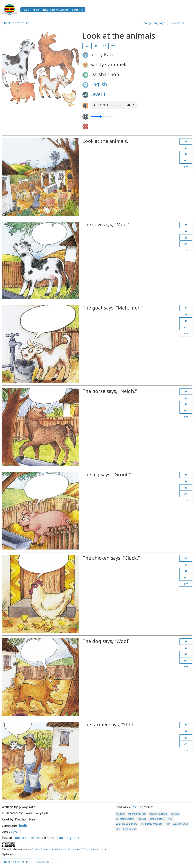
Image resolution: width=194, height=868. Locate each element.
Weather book (180, 824)
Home (26, 10)
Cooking (175, 814)
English (99, 84)
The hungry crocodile (151, 824)
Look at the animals (28, 838)
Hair (168, 824)
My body (120, 814)
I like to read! (130, 829)
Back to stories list (17, 23)
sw (113, 46)
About (36, 10)
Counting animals (158, 814)
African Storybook (66, 838)
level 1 (136, 807)
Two (170, 819)
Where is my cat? (137, 814)
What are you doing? (127, 824)
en (104, 46)
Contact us (78, 10)
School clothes (157, 819)
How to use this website (56, 10)
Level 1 (98, 94)
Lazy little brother (125, 819)
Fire (118, 829)
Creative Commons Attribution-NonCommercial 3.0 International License (69, 849)
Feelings (142, 819)
